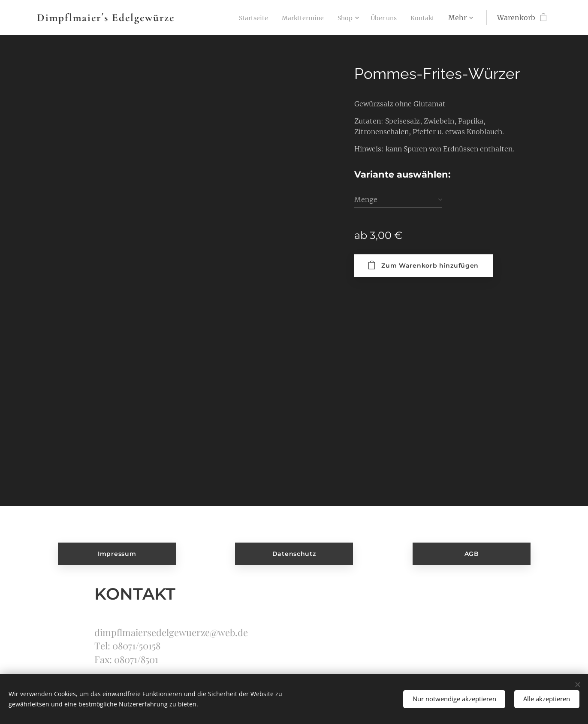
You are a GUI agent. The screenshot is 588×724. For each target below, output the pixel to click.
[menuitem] (236, 18)
